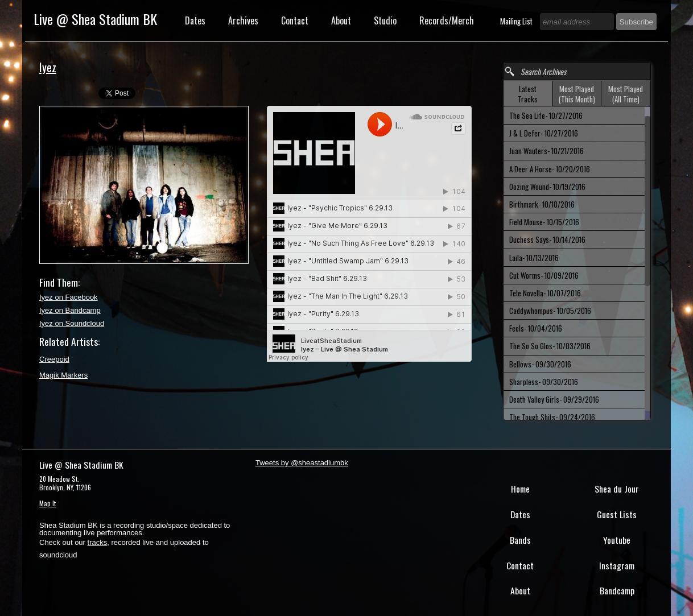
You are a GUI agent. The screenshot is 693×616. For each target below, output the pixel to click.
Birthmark (542, 204)
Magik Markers (63, 375)
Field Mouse (544, 222)
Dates (195, 20)
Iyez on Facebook (69, 297)
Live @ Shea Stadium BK (95, 19)
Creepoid (54, 359)
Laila (534, 258)
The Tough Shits (552, 417)
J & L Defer (544, 133)
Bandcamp (617, 590)
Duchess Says (547, 239)
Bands (520, 540)
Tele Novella (545, 293)
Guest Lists (617, 514)
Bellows (540, 364)
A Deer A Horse (550, 169)
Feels (536, 328)
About (341, 20)
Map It (48, 503)
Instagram (617, 565)
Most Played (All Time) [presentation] (626, 94)
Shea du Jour (617, 489)
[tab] (528, 94)
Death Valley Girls (554, 399)
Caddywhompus (550, 311)
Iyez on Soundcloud (72, 323)
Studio (385, 20)
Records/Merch (447, 20)
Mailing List (517, 21)
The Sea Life (546, 115)
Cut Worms (544, 275)
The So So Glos (550, 346)
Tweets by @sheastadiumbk (302, 463)
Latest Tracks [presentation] (528, 94)
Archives (243, 20)
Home (520, 489)
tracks (98, 542)
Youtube (617, 540)
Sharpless (544, 382)
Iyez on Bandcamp (70, 310)
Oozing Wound (547, 187)
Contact (295, 20)
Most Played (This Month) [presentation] (577, 94)
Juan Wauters (546, 151)
